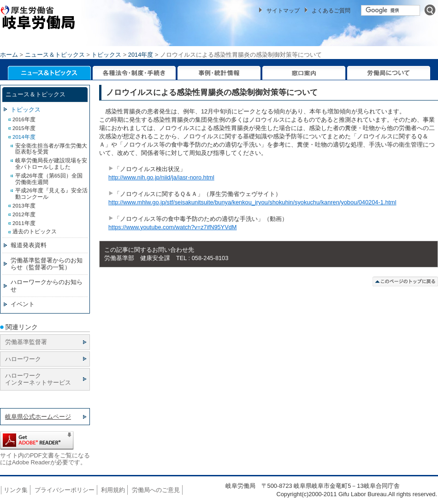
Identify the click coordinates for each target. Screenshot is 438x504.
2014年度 (141, 55)
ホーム (9, 55)
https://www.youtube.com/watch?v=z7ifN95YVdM (172, 227)
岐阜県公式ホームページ (38, 417)
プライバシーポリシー (65, 490)
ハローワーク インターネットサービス (38, 379)
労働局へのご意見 (156, 490)
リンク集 (16, 490)
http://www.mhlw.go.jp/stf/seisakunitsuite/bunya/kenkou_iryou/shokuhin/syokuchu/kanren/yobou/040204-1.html (252, 202)
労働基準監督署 (26, 342)
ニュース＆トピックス (55, 55)
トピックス (106, 55)
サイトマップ (283, 11)
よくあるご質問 (331, 11)
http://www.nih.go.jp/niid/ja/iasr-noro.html (161, 177)
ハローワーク (23, 359)
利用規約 (113, 490)
